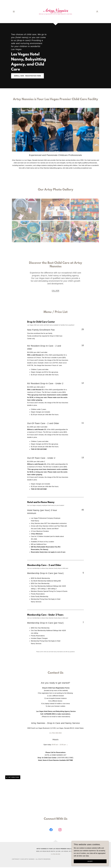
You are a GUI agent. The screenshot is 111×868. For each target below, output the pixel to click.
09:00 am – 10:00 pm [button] (59, 745)
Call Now (56, 290)
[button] (14, 12)
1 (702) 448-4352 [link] (56, 733)
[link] (55, 11)
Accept (90, 863)
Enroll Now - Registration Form (27, 76)
